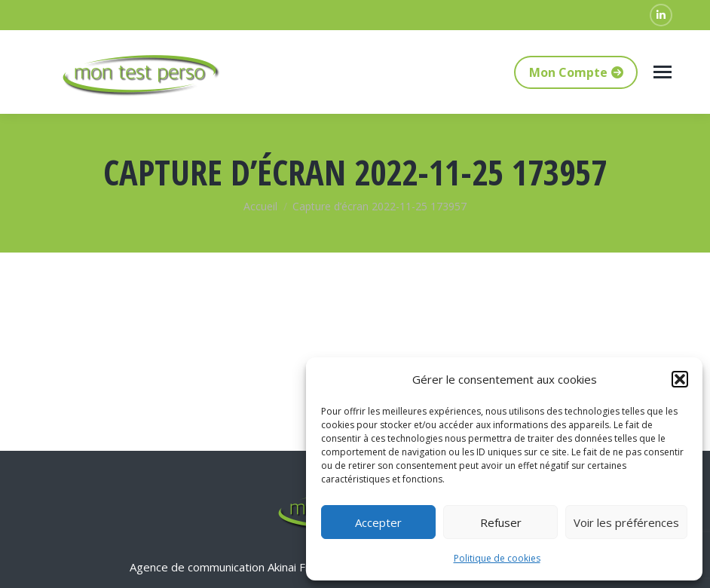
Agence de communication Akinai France (233, 567)
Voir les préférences (626, 522)
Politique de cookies (497, 558)
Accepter (378, 522)
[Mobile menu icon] (663, 72)
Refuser (501, 522)
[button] (680, 379)
